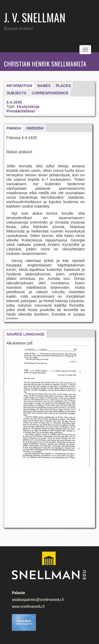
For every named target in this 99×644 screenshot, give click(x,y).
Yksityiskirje (28, 107)
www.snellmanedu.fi (28, 606)
